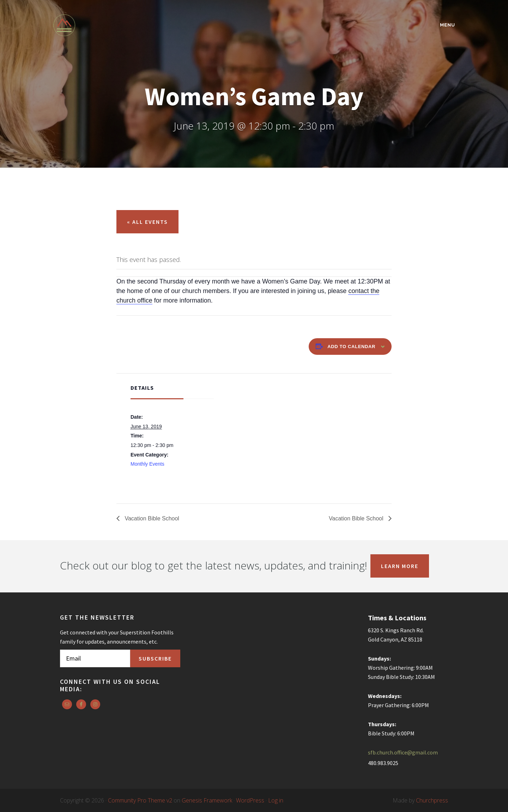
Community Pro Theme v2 (140, 800)
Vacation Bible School (151, 518)
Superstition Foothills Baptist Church (115, 25)
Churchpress (432, 800)
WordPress (250, 800)
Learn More (400, 566)
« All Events (147, 222)
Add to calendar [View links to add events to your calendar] (351, 347)
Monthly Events (147, 464)
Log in (276, 800)
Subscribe (155, 658)
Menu (447, 25)
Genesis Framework (207, 800)
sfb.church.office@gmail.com (403, 752)
